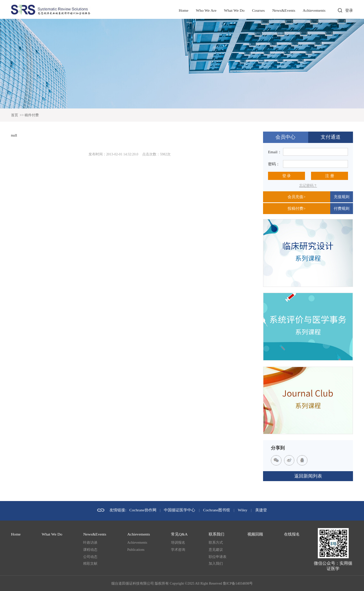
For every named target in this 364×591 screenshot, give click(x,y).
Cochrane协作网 (143, 510)
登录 (349, 10)
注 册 (330, 176)
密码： (274, 164)
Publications (136, 550)
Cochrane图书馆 (216, 510)
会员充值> (296, 197)
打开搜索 (340, 10)
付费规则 (342, 208)
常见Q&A (179, 534)
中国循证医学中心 (180, 510)
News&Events (284, 10)
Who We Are (206, 10)
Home (184, 10)
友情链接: (118, 510)
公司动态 (90, 557)
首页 (15, 115)
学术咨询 (178, 550)
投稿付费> (296, 208)
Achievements (314, 10)
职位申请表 (218, 557)
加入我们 (216, 563)
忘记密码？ (308, 185)
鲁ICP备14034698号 (238, 583)
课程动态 (90, 550)
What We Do (234, 10)
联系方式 (216, 542)
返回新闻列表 (308, 476)
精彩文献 (90, 563)
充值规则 (342, 197)
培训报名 (178, 542)
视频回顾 (255, 534)
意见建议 (216, 550)
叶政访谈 (90, 542)
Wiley (243, 510)
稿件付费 (32, 115)
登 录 (287, 176)
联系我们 (216, 534)
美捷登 (261, 510)
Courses (258, 10)
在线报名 (292, 534)
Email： (275, 152)
